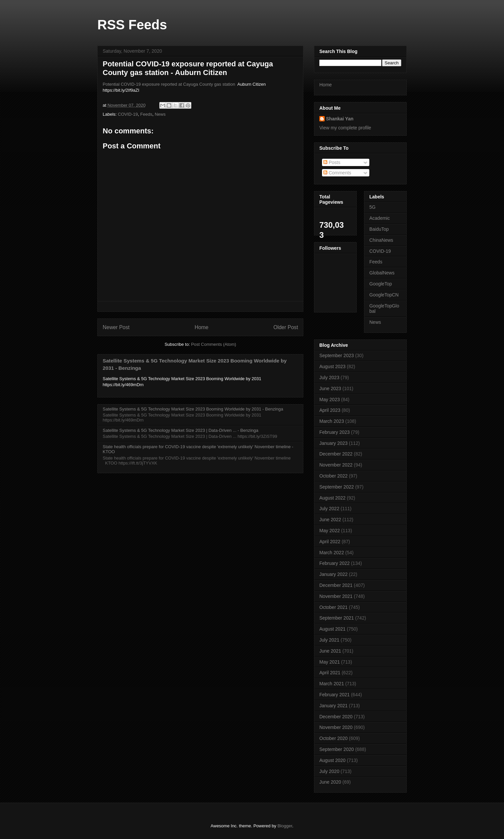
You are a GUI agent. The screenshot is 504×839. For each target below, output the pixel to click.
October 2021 (333, 607)
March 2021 (332, 684)
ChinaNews (381, 240)
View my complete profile (345, 128)
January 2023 (333, 443)
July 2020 (329, 771)
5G (372, 207)
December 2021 (336, 585)
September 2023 (337, 355)
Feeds (146, 114)
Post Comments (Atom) (213, 344)
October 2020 (333, 738)
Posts (332, 162)
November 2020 (336, 727)
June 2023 (330, 388)
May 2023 (329, 399)
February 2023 (334, 432)
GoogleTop (381, 284)
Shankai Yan (340, 119)
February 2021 (334, 695)
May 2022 (329, 531)
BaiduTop (379, 229)
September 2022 (337, 487)
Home (202, 327)
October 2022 (333, 476)
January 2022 (333, 574)
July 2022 (329, 509)
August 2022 (332, 498)
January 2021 (333, 706)
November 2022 (336, 465)
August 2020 (332, 760)
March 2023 (332, 421)
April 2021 (330, 673)
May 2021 (329, 662)
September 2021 (337, 618)
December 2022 (336, 454)
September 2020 (337, 749)
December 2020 (336, 717)
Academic (379, 218)
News (160, 114)
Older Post (286, 327)
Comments (337, 173)
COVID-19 (128, 114)
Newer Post (116, 327)
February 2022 (334, 563)
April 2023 (330, 410)
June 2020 (330, 782)
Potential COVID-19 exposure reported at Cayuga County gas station (169, 84)
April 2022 (330, 542)
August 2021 (332, 629)
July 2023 (329, 377)
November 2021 (336, 596)
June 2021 (330, 651)
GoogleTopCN (384, 295)
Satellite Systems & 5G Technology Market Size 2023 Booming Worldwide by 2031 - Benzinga (193, 409)
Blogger (285, 826)
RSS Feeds (132, 25)
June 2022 (330, 520)
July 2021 (329, 640)
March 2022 (332, 553)
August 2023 (332, 366)
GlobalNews (382, 273)
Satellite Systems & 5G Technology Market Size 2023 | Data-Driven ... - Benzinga (180, 430)
